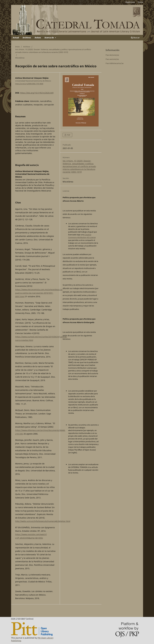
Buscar (135, 38)
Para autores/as (112, 59)
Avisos (38, 38)
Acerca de (49, 38)
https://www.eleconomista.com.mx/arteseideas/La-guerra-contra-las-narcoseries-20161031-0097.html (39, 293)
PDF (68, 135)
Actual (16, 38)
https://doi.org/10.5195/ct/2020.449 (37, 93)
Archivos (27, 38)
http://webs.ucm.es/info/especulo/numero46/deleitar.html (43, 521)
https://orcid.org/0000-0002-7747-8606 (29, 84)
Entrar (140, 2)
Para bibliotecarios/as (115, 63)
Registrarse (130, 2)
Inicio (17, 47)
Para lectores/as (112, 55)
